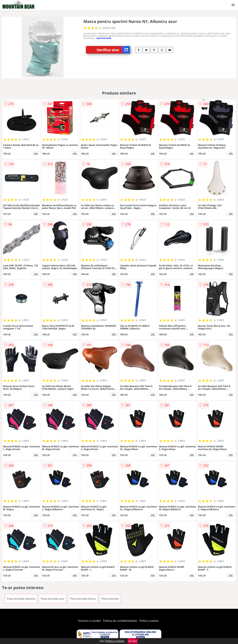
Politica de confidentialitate (120, 621)
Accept (133, 641)
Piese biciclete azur (53, 599)
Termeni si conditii (89, 621)
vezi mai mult (104, 38)
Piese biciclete (110, 599)
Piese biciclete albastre (21, 599)
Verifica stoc (113, 50)
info (36, 153)
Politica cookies (149, 621)
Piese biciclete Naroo (83, 599)
